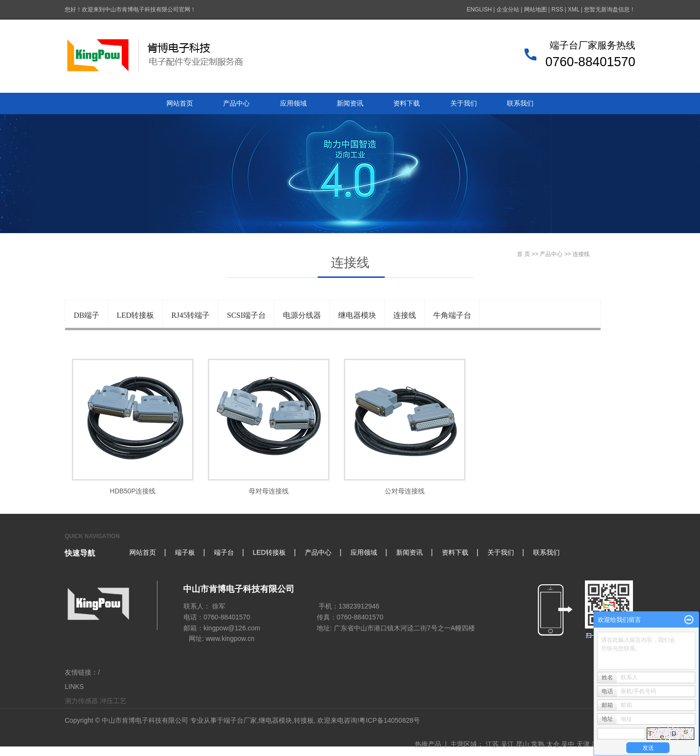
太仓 (553, 744)
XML (574, 10)
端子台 (224, 552)
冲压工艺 (113, 701)
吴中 (568, 744)
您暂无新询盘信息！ (610, 10)
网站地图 (535, 10)
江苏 (492, 744)
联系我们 (520, 103)
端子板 (185, 552)
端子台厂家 (240, 720)
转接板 (304, 720)
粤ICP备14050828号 (389, 720)
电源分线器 (302, 315)
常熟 (538, 744)
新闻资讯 (350, 103)
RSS (557, 10)
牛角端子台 (452, 315)
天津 (583, 744)
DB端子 (87, 315)
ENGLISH (479, 10)
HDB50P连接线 (133, 491)
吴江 (507, 744)
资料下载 (407, 103)
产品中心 (236, 103)
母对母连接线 (269, 491)
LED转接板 (135, 315)
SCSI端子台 (246, 315)
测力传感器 (81, 701)
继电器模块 (357, 315)
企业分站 (508, 10)
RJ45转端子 (190, 315)
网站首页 (180, 103)
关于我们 (464, 103)
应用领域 (293, 103)
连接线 (405, 315)
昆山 (523, 744)
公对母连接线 (405, 491)
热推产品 (428, 744)
